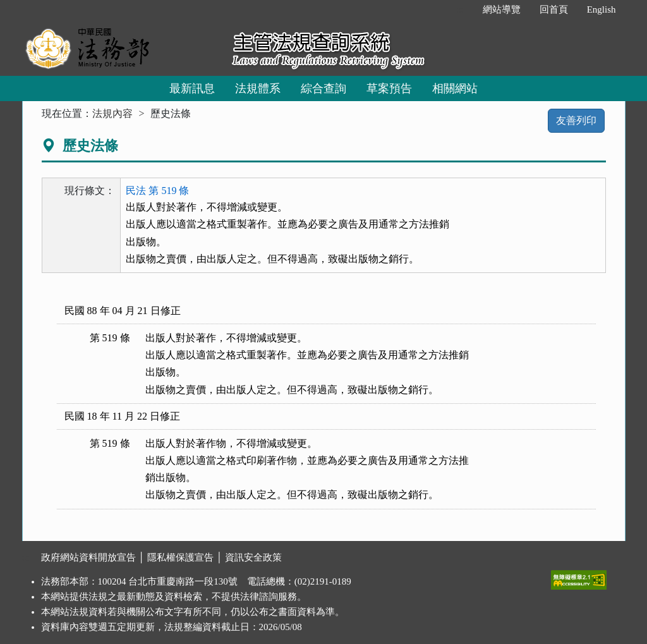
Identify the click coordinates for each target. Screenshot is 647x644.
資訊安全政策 (253, 557)
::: (460, 9)
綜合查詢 (323, 88)
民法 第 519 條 (157, 191)
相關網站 (455, 88)
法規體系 (258, 88)
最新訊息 (192, 88)
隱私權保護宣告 (180, 557)
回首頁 (554, 9)
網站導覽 (502, 9)
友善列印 (576, 120)
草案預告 (389, 88)
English (602, 9)
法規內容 (112, 113)
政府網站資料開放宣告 (88, 557)
